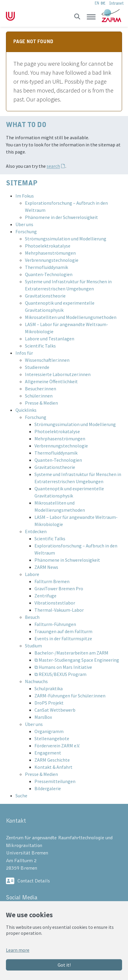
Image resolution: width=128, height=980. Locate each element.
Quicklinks (26, 410)
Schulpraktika (49, 688)
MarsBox (43, 717)
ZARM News (46, 567)
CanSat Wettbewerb (55, 710)
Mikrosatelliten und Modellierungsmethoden (71, 317)
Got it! (64, 965)
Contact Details (34, 881)
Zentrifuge (45, 596)
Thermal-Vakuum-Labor (59, 610)
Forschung (26, 231)
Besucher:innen (41, 389)
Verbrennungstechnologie (52, 260)
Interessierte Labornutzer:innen (58, 374)
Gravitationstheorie (45, 296)
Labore (32, 574)
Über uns (24, 224)
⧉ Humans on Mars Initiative (63, 667)
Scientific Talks (40, 346)
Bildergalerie (48, 788)
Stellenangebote (52, 738)
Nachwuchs (36, 681)
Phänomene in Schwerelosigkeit (67, 560)
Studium (33, 646)
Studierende (37, 367)
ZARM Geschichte (52, 760)
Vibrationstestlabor (55, 603)
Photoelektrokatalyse (48, 246)
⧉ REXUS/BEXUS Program (60, 674)
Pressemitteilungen (55, 781)
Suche (21, 796)
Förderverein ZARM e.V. (57, 746)
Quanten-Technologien (49, 274)
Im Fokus (25, 196)
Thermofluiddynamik (46, 267)
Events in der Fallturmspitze (63, 638)
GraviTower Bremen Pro (59, 588)
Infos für (24, 353)
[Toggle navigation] (91, 17)
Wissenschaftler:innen (47, 360)
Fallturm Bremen (52, 581)
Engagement (48, 753)
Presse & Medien (41, 403)
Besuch (32, 617)
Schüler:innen (39, 396)
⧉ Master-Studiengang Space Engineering (77, 660)
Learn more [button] (18, 950)
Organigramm (49, 731)
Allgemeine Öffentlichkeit (51, 381)
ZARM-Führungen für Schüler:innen (70, 696)
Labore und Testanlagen (50, 339)
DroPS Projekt (49, 703)
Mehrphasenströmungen (50, 253)
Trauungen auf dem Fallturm (63, 631)
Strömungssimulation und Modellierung (66, 239)
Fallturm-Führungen (55, 624)
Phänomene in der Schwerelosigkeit (61, 217)
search (53, 166)
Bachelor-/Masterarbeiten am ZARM (71, 653)
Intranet (116, 3)
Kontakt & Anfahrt (53, 767)
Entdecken (36, 531)
